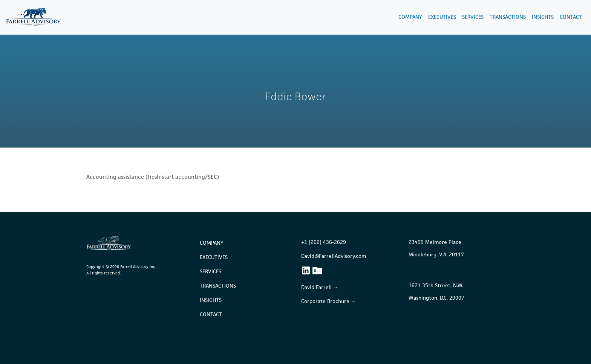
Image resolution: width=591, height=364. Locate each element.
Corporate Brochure (325, 301)
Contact (571, 17)
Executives (442, 17)
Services (473, 17)
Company (410, 17)
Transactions (508, 17)
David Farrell (316, 287)
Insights (543, 17)
